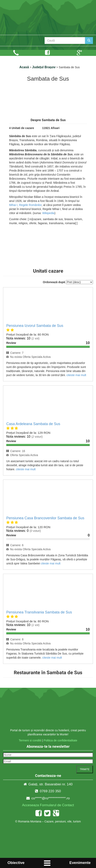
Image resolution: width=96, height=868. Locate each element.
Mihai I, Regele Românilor (25, 205)
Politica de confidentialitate (60, 740)
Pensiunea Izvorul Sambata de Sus (35, 326)
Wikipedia (48, 213)
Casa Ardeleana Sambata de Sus (33, 424)
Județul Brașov (44, 67)
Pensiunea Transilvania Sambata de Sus (39, 612)
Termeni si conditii (30, 740)
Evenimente (80, 863)
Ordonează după (54, 282)
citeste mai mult (76, 375)
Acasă (24, 67)
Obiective (16, 863)
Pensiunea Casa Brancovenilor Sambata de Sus (45, 518)
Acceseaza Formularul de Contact (48, 805)
